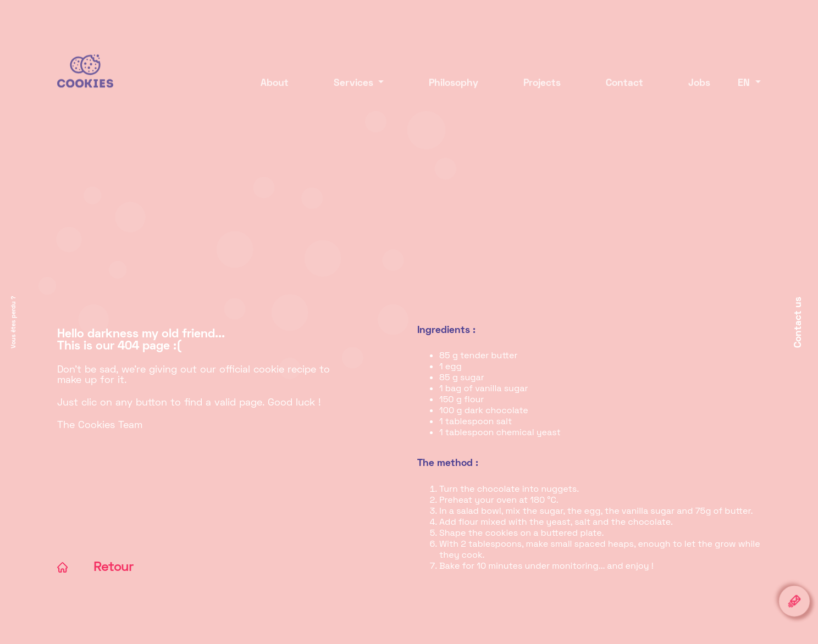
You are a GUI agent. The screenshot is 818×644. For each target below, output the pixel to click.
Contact (616, 92)
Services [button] (346, 92)
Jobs (690, 92)
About (266, 92)
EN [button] (745, 92)
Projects (533, 92)
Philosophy (445, 92)
